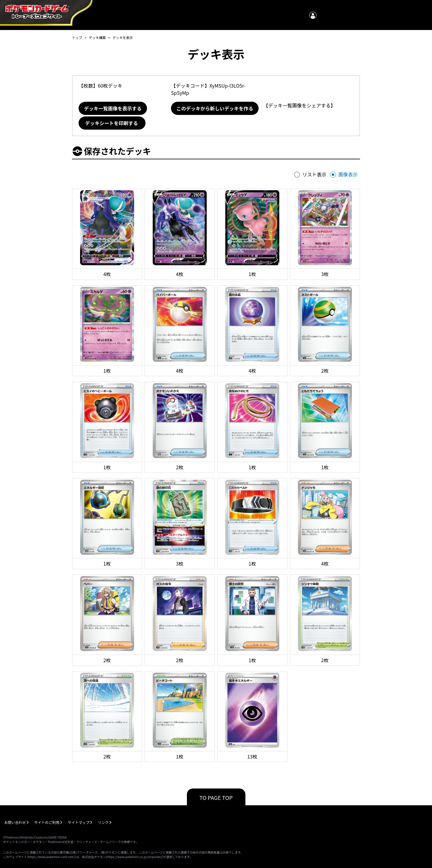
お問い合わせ (15, 822)
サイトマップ (79, 822)
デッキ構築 (97, 38)
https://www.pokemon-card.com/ (51, 857)
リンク (103, 822)
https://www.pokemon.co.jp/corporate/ (135, 857)
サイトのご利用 (47, 822)
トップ (77, 38)
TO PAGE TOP (216, 797)
